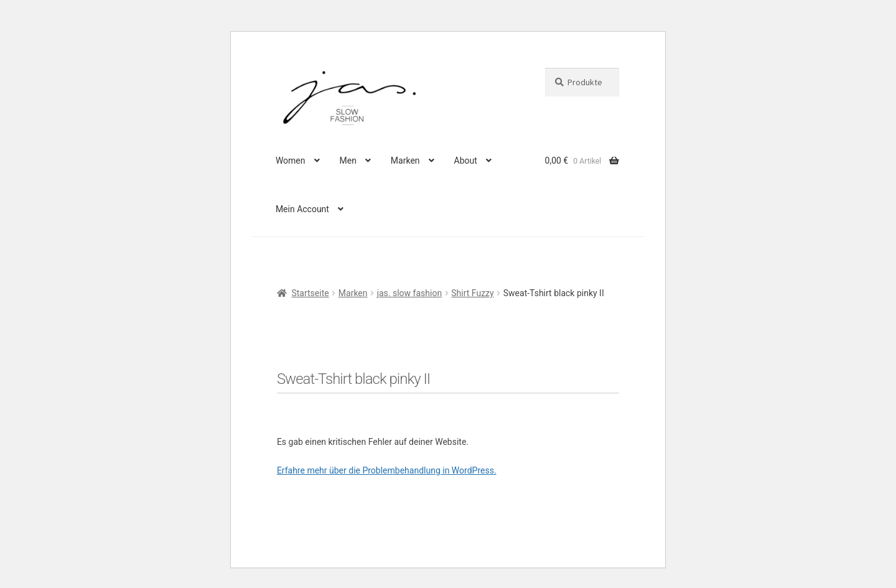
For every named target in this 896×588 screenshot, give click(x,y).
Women (291, 161)
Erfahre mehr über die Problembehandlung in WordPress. (387, 470)
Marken (405, 161)
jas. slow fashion (410, 293)
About (466, 161)
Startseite (310, 293)
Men (348, 161)
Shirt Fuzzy (472, 293)
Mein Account (302, 209)
